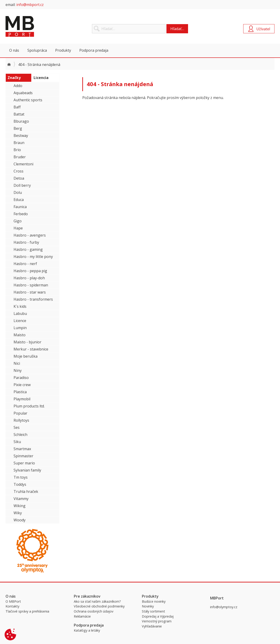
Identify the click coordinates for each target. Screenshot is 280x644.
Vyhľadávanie (152, 626)
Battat (19, 114)
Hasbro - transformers (33, 299)
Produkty (63, 50)
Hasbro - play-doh (29, 278)
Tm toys (21, 477)
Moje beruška (26, 356)
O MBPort (13, 601)
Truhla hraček (26, 491)
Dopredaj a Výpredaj (158, 616)
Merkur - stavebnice (31, 349)
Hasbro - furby (26, 242)
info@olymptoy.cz (224, 607)
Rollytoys (21, 420)
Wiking (20, 506)
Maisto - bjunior (27, 342)
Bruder (20, 157)
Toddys (20, 484)
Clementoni (23, 164)
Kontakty (12, 606)
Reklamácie (82, 616)
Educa (19, 200)
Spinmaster (23, 456)
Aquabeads (23, 93)
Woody (20, 520)
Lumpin (20, 328)
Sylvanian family (27, 470)
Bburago (21, 121)
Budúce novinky (154, 601)
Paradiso (21, 378)
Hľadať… (177, 29)
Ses (17, 427)
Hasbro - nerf (25, 264)
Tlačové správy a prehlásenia (27, 611)
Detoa (19, 178)
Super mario (24, 463)
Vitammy (21, 499)
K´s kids (20, 306)
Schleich (20, 435)
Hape (18, 228)
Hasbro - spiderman (31, 285)
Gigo (18, 221)
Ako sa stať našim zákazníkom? (97, 601)
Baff (17, 107)
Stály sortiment (153, 611)
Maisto (20, 335)
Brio (17, 150)
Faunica (20, 207)
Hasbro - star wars (30, 292)
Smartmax (22, 449)
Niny (18, 370)
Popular (20, 413)
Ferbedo (21, 214)
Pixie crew (22, 385)
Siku (17, 442)
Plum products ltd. (29, 406)
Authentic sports (28, 100)
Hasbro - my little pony (33, 257)
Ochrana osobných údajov (94, 611)
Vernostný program (157, 621)
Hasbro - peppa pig (30, 271)
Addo (18, 86)
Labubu (20, 314)
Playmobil (22, 399)
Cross (19, 171)
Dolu (18, 192)
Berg (18, 128)
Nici (17, 363)
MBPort (40, 26)
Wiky (18, 513)
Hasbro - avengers (30, 235)
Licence (20, 321)
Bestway (21, 136)
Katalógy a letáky (87, 630)
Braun (19, 143)
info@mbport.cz (30, 5)
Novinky (148, 606)
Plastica (20, 392)
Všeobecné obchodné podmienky (99, 606)
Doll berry (22, 185)
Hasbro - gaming (28, 249)
